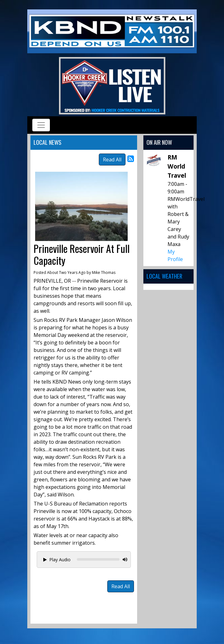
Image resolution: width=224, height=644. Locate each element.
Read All (112, 160)
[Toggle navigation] (41, 125)
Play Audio (57, 560)
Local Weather (164, 276)
